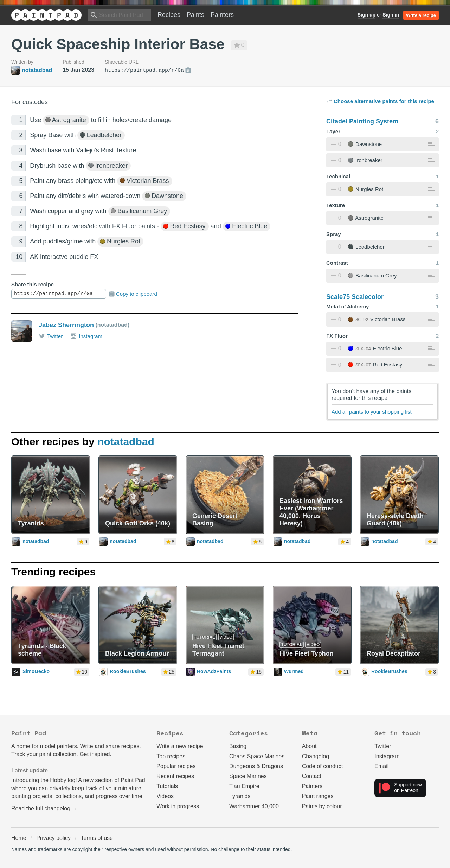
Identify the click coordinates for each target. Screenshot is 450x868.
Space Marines (248, 776)
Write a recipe (421, 15)
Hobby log (63, 780)
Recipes (169, 15)
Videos (165, 796)
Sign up (367, 15)
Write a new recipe (180, 746)
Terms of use (97, 838)
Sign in (391, 15)
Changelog (316, 756)
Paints (195, 15)
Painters (222, 15)
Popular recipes (176, 766)
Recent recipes (175, 776)
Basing (238, 746)
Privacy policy (53, 838)
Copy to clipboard (133, 294)
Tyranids (240, 796)
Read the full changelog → (44, 808)
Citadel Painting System (362, 121)
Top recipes (171, 756)
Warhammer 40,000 (254, 806)
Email (381, 766)
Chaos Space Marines (257, 756)
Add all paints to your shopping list (372, 412)
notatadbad (126, 442)
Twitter (51, 336)
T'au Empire (244, 786)
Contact (312, 776)
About (309, 746)
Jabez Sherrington (66, 325)
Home (19, 838)
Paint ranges (318, 796)
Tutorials (167, 786)
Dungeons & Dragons (256, 766)
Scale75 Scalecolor (355, 297)
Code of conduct (323, 766)
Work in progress (178, 806)
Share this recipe (33, 284)
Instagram (86, 336)
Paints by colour (322, 806)
